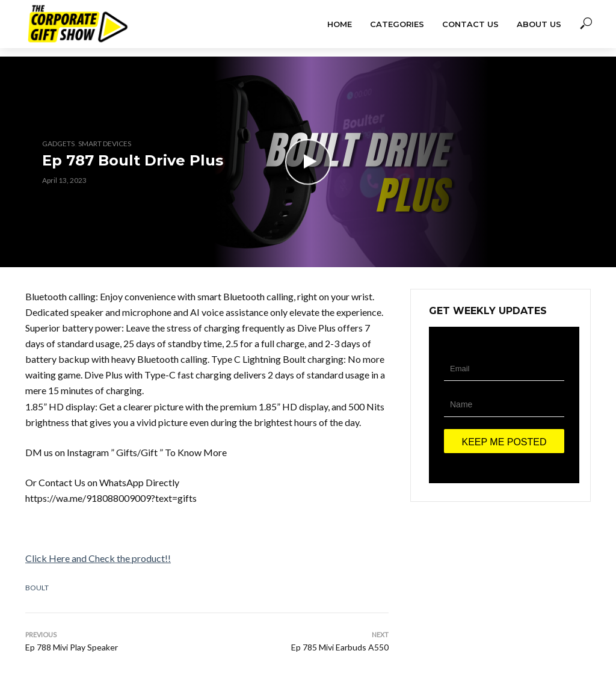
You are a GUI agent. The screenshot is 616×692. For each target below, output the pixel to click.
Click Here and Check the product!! (98, 558)
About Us (539, 24)
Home (340, 24)
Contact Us (470, 24)
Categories (397, 24)
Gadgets (58, 144)
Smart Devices (105, 144)
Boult (37, 588)
